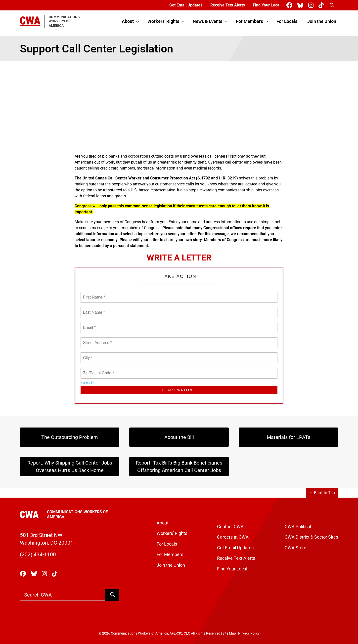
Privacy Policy (249, 633)
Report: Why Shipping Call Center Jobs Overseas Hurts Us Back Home (70, 467)
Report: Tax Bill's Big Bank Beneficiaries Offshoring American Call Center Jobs (179, 467)
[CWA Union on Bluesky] (301, 5)
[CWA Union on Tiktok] (322, 5)
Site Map (229, 633)
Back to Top (322, 493)
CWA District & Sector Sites (311, 537)
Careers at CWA (233, 537)
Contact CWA (230, 527)
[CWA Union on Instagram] (312, 5)
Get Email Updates (186, 5)
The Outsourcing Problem (70, 437)
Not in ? (87, 383)
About (128, 21)
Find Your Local (267, 5)
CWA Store (295, 548)
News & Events (207, 21)
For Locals (287, 21)
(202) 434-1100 (38, 555)
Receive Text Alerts (228, 5)
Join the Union (322, 21)
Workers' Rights (163, 21)
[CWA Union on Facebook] (290, 5)
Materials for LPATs (289, 437)
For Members (249, 21)
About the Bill (179, 437)
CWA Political (298, 527)
